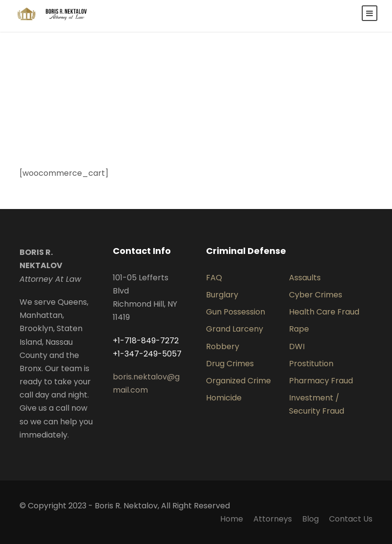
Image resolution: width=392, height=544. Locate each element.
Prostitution (311, 364)
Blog (310, 519)
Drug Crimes (230, 364)
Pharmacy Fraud (321, 381)
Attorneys (273, 519)
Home (232, 519)
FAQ (214, 278)
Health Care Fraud (324, 312)
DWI (297, 346)
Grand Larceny (235, 329)
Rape (299, 329)
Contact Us (351, 519)
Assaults (305, 278)
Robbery (223, 346)
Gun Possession (236, 312)
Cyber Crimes (316, 295)
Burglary (222, 295)
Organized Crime (238, 381)
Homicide (224, 398)
